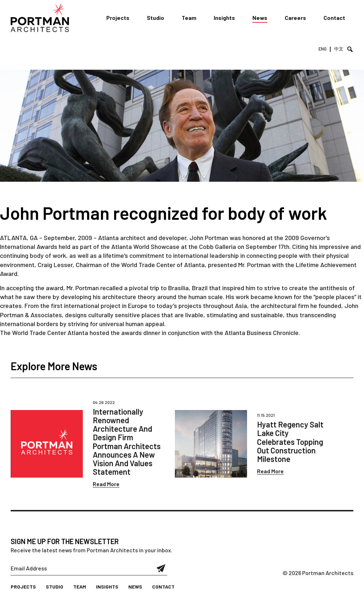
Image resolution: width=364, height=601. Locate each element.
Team (189, 18)
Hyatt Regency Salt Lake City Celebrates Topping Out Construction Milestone (290, 442)
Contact (334, 18)
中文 (339, 49)
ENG (323, 49)
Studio (156, 18)
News (260, 18)
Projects (118, 18)
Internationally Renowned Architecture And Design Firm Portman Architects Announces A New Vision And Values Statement (127, 442)
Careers (295, 18)
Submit (161, 568)
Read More (106, 484)
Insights (224, 18)
